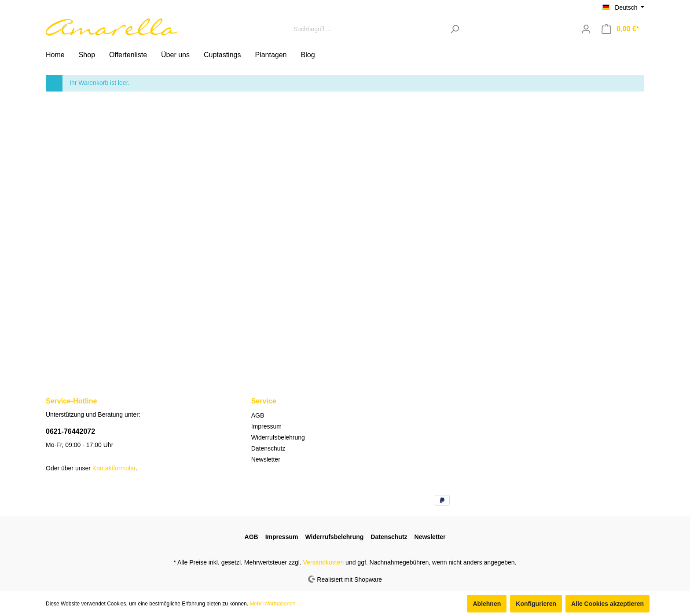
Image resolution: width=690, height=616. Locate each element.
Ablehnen (487, 604)
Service (264, 401)
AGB (258, 415)
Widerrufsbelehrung (278, 437)
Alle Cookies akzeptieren (607, 604)
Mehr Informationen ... (275, 604)
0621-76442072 (70, 431)
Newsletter (266, 459)
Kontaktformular (114, 468)
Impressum (266, 426)
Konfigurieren (536, 604)
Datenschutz (268, 448)
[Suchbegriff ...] (367, 29)
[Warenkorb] (620, 29)
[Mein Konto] (586, 29)
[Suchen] (455, 29)
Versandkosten (324, 562)
